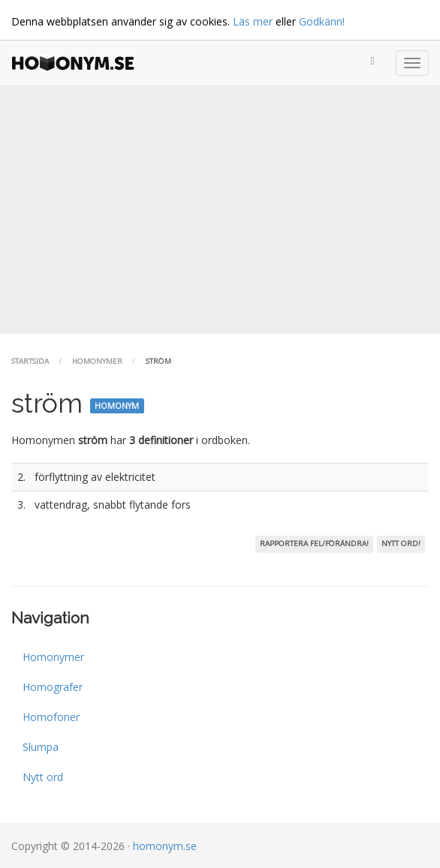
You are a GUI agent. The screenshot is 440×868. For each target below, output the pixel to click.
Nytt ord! (401, 544)
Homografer (53, 687)
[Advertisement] (220, 210)
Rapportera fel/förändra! (314, 544)
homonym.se (165, 846)
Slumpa (41, 747)
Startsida (30, 361)
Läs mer (253, 21)
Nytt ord (43, 777)
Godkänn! (322, 21)
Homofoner (51, 717)
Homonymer (97, 361)
